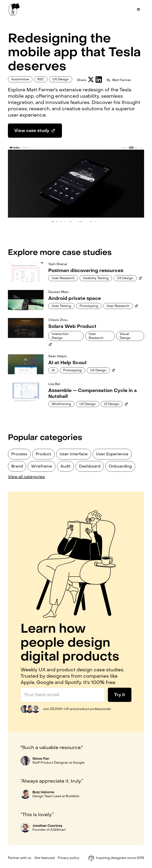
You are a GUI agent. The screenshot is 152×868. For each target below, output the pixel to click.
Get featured (45, 858)
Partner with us (20, 858)
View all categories (26, 477)
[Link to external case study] (140, 278)
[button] (139, 9)
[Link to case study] (26, 272)
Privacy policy (69, 858)
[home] (14, 9)
